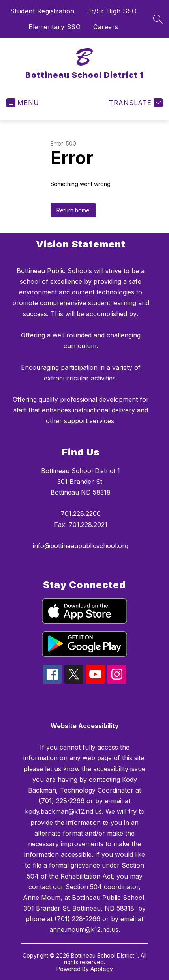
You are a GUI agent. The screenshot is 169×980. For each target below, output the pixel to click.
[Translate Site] (135, 103)
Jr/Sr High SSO (112, 11)
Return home (73, 210)
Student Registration (42, 11)
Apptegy (102, 969)
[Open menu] (23, 103)
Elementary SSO (54, 27)
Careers (106, 27)
